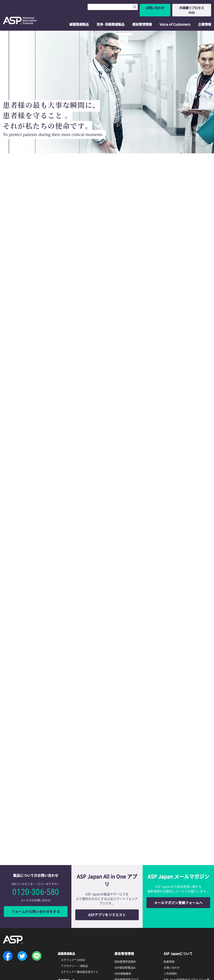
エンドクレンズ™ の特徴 (76, 925)
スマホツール (67, 904)
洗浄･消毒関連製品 (111, 17)
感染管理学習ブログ (127, 904)
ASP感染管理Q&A (125, 892)
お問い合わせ (151, 7)
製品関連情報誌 (124, 932)
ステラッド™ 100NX (73, 884)
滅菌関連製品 (80, 17)
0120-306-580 (36, 817)
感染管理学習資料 (125, 886)
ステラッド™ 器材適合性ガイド (80, 896)
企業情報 (205, 17)
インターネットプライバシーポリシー (187, 915)
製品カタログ (123, 926)
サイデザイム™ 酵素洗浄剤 (77, 948)
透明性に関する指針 (176, 927)
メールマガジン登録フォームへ (178, 828)
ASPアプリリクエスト (74, 911)
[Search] (109, 7)
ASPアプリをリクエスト (107, 840)
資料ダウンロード (128, 918)
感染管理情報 (143, 17)
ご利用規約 (170, 898)
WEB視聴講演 (123, 898)
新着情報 (169, 886)
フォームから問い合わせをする (36, 836)
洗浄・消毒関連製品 (72, 919)
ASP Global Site (173, 937)
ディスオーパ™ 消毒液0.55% (78, 942)
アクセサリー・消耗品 (74, 890)
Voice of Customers (175, 17)
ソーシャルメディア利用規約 (181, 921)
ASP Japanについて (179, 878)
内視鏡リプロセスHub (190, 7)
